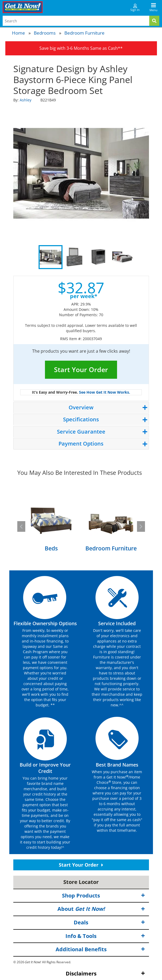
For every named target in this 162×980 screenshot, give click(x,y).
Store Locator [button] (81, 882)
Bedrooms (45, 33)
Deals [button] (109, 923)
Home (18, 33)
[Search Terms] (76, 21)
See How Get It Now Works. (105, 392)
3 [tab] (98, 257)
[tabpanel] (81, 173)
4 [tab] (122, 257)
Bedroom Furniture (84, 33)
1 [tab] (51, 257)
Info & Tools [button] (105, 936)
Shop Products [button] (103, 896)
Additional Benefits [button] (100, 950)
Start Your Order (81, 369)
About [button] (101, 909)
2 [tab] (74, 257)
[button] (21, 526)
